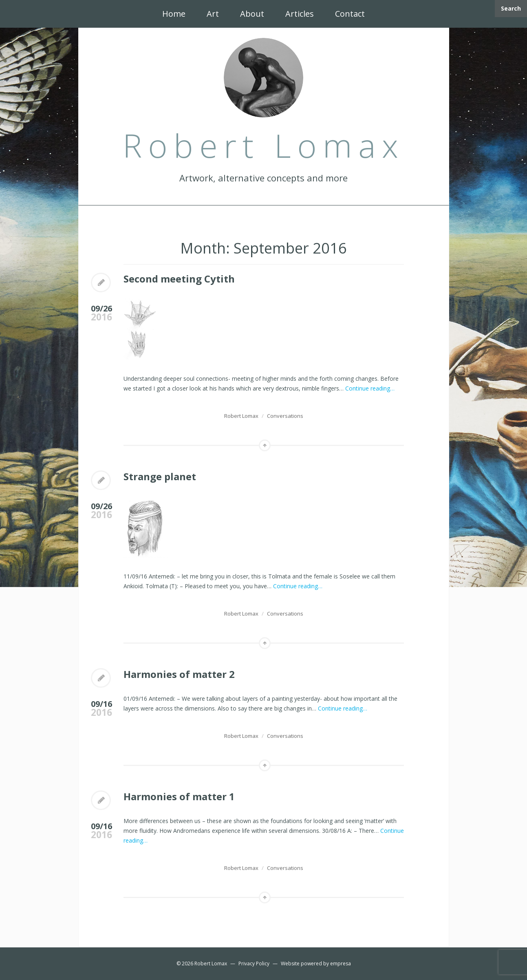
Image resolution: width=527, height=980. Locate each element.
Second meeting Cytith (179, 279)
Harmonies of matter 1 (179, 796)
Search (511, 8)
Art (213, 14)
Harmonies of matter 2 (179, 674)
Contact (350, 14)
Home (174, 14)
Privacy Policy (254, 963)
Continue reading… (370, 388)
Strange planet (160, 476)
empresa (341, 963)
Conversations (285, 416)
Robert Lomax (241, 416)
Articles (300, 14)
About (252, 14)
